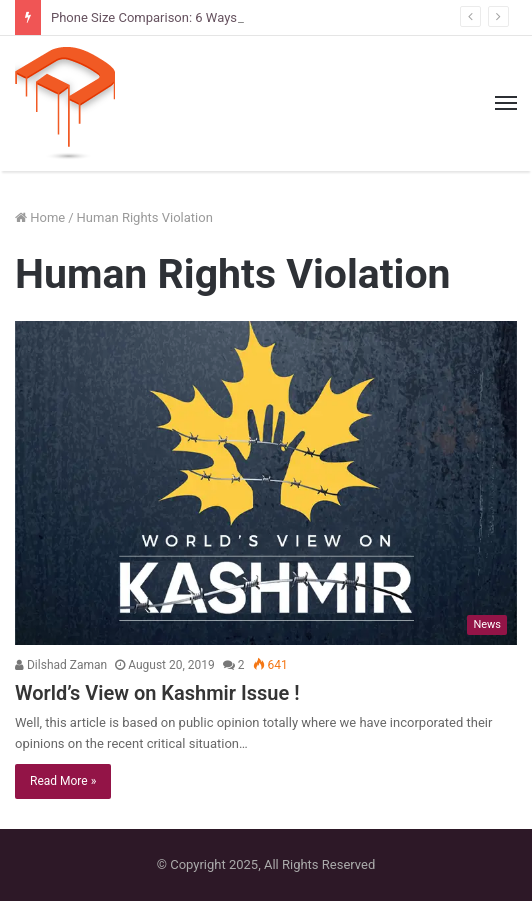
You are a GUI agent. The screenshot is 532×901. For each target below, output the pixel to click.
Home (40, 217)
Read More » (63, 781)
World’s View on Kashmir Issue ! (157, 693)
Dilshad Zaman (61, 665)
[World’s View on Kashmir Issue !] (266, 483)
